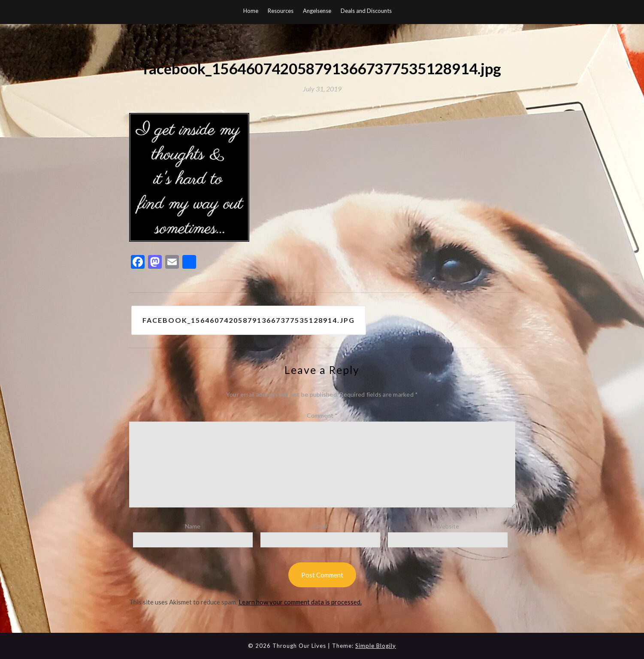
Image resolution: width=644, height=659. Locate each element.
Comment (322, 415)
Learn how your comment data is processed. (300, 602)
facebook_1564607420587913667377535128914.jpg (249, 320)
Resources (281, 11)
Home (251, 11)
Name (193, 526)
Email (320, 526)
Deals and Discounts (366, 11)
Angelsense (317, 11)
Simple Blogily (376, 646)
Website (447, 526)
